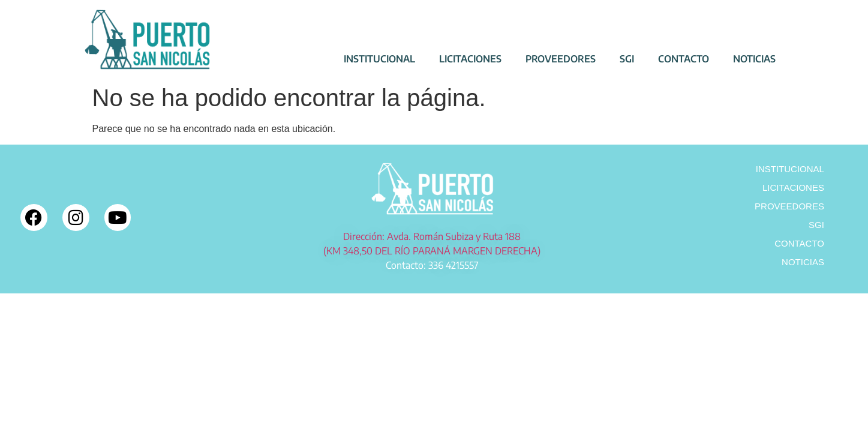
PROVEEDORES (561, 59)
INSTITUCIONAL (379, 59)
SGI (627, 59)
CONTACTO (684, 59)
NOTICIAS (754, 59)
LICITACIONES (470, 59)
